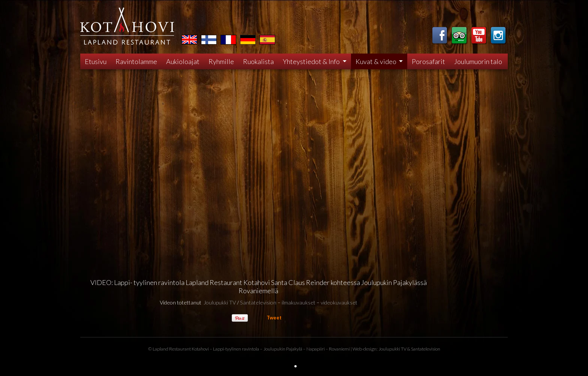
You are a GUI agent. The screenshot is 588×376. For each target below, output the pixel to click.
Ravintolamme (136, 61)
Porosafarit (428, 61)
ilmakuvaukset (298, 302)
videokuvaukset (339, 302)
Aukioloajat (183, 61)
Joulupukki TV (220, 302)
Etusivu (96, 61)
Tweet (274, 318)
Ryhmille (221, 61)
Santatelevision (258, 302)
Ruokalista (258, 61)
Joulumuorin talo (478, 61)
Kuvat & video (376, 61)
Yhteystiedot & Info (312, 61)
